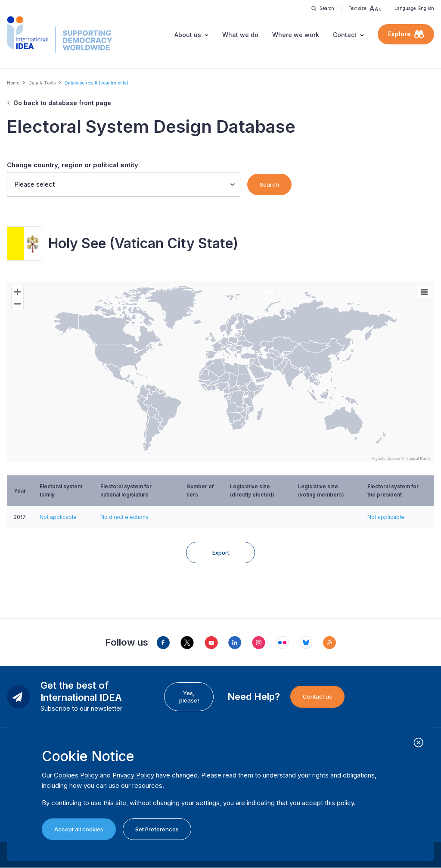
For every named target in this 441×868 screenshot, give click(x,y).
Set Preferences (157, 829)
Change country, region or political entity (73, 165)
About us (188, 35)
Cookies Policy (76, 775)
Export (221, 553)
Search (269, 184)
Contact (345, 35)
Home (13, 83)
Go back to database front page (62, 103)
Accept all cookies (79, 829)
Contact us (317, 696)
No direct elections (124, 517)
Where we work (296, 35)
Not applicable (58, 517)
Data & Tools (42, 83)
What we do (240, 35)
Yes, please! (189, 696)
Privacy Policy (133, 775)
